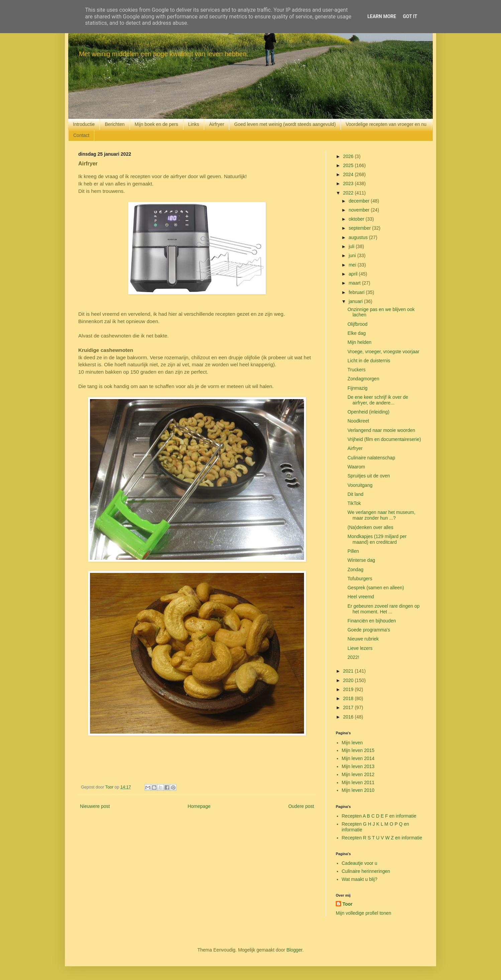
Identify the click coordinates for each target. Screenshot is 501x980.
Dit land (355, 494)
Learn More (382, 16)
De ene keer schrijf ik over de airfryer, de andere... (378, 400)
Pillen (353, 551)
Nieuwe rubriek (363, 639)
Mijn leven (352, 743)
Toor (347, 904)
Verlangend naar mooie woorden (381, 430)
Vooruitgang (360, 485)
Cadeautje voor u (360, 863)
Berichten (115, 124)
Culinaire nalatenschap (371, 458)
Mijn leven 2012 (358, 774)
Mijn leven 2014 (358, 758)
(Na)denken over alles (370, 527)
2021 (349, 671)
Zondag (355, 570)
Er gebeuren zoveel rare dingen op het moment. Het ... (384, 609)
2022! (353, 657)
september (360, 228)
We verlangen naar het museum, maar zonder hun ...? (381, 515)
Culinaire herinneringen (366, 871)
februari (357, 292)
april (354, 274)
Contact (81, 135)
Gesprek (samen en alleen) (376, 588)
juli (352, 246)
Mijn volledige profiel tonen (364, 913)
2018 (349, 698)
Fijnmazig (358, 388)
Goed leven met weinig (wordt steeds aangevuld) (285, 124)
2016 (349, 717)
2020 (349, 680)
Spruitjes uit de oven (369, 476)
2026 (349, 156)
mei (353, 265)
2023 (349, 183)
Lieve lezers (360, 648)
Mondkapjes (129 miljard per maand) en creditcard (377, 539)
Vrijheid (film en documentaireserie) (384, 439)
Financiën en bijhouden (372, 621)
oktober (357, 219)
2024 (349, 174)
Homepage (199, 806)
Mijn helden (360, 342)
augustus (359, 237)
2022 (349, 193)
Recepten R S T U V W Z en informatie (382, 838)
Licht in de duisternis (369, 361)
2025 (349, 165)
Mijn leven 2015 (358, 750)
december (360, 201)
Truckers (357, 370)
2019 (349, 689)
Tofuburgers (360, 579)
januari (356, 301)
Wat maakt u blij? (360, 879)
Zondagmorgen (363, 379)
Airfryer (217, 124)
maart (355, 283)
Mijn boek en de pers (157, 124)
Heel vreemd (361, 597)
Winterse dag (361, 560)
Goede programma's (369, 630)
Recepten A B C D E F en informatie (379, 816)
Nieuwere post (95, 806)
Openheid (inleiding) (368, 412)
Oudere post (301, 806)
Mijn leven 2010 (358, 790)
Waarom (356, 467)
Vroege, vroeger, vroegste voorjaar (383, 352)
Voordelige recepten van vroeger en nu (386, 124)
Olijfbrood (358, 324)
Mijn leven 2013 (358, 766)
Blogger (294, 950)
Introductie (84, 124)
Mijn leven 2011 (358, 782)
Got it (410, 16)
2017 (349, 707)
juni (353, 255)
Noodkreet (358, 421)
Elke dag (357, 333)
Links (194, 124)
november (360, 210)
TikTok (354, 503)
